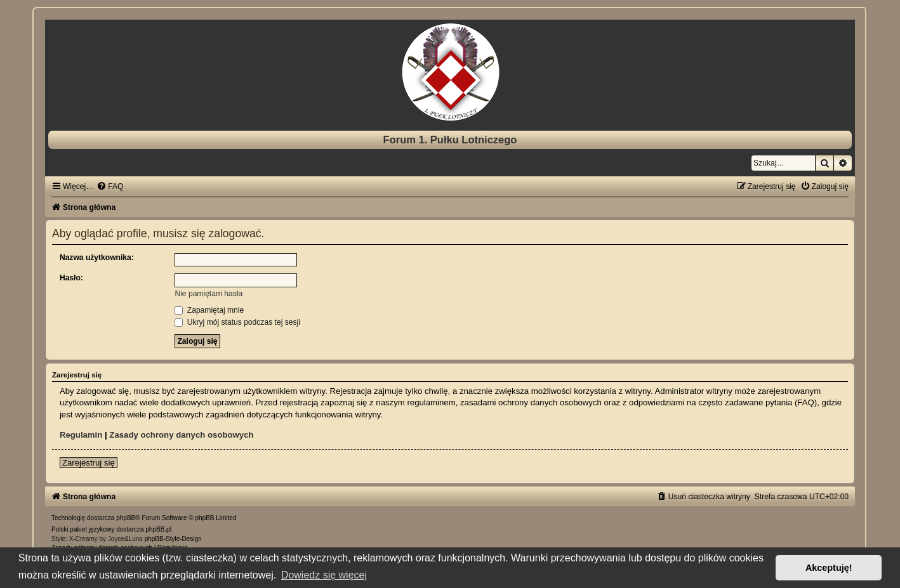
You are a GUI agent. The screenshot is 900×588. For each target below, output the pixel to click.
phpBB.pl (158, 529)
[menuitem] (110, 186)
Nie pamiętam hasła (208, 294)
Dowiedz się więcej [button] (324, 575)
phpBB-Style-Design (173, 539)
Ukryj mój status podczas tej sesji (237, 322)
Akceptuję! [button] (829, 568)
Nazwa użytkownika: (97, 258)
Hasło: (71, 278)
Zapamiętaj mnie (209, 310)
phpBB (126, 518)
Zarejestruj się (89, 463)
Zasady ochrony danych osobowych (181, 435)
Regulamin (81, 435)
